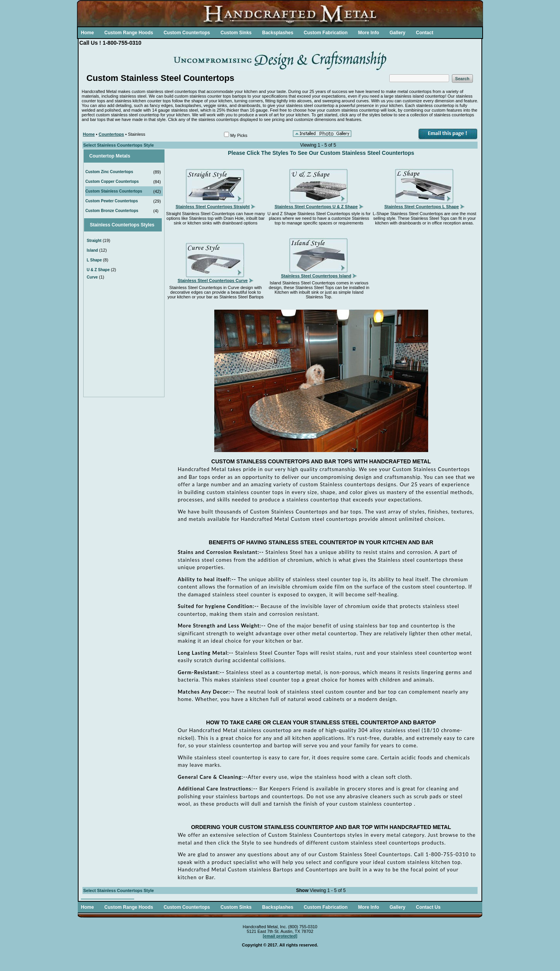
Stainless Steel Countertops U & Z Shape (316, 207)
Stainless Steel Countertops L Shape (422, 207)
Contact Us (428, 907)
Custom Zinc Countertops (109, 172)
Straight (94, 241)
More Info (369, 33)
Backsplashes (278, 33)
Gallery (398, 33)
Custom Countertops (187, 33)
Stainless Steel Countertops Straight (213, 207)
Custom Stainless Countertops (114, 191)
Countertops (111, 134)
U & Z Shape (98, 270)
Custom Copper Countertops (112, 181)
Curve (92, 277)
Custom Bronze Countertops (112, 211)
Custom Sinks (236, 33)
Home (87, 33)
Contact (424, 33)
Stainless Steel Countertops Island (316, 276)
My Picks (239, 135)
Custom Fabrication (326, 33)
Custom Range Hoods (129, 33)
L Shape (94, 260)
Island (92, 250)
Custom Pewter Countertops (112, 201)
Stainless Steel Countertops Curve (213, 280)
